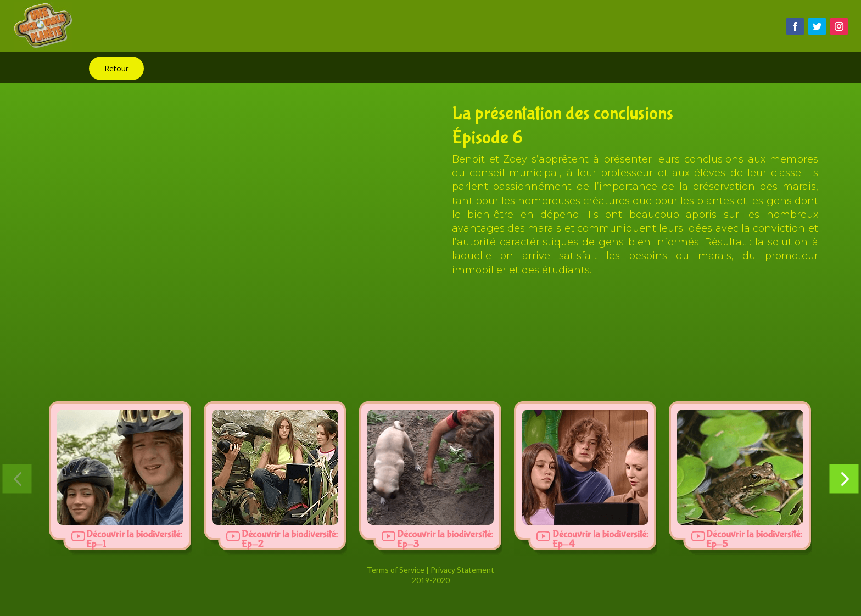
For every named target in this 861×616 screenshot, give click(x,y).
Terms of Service (396, 570)
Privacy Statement (462, 570)
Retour (116, 68)
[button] (17, 478)
